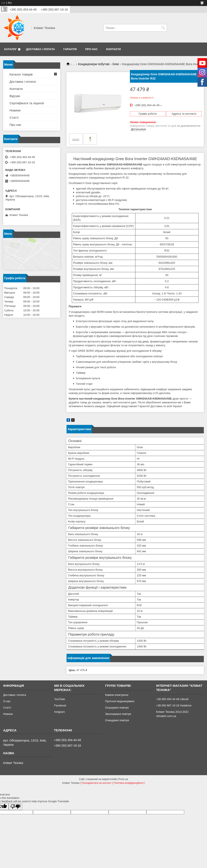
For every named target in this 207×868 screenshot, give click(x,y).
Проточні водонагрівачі (120, 701)
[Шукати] (163, 28)
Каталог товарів (21, 74)
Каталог (11, 49)
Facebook (60, 705)
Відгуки (15, 96)
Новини (15, 110)
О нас (7, 701)
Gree (116, 64)
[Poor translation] (15, 807)
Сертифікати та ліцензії (27, 103)
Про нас (91, 49)
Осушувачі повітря (117, 708)
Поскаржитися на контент (96, 783)
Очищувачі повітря (117, 720)
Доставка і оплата (41, 49)
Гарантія (70, 49)
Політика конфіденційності (129, 783)
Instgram (59, 712)
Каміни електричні (117, 695)
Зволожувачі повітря (118, 714)
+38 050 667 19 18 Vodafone (174, 705)
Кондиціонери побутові (94, 64)
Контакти (113, 49)
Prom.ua (123, 779)
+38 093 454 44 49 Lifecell (172, 699)
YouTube (59, 699)
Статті (14, 117)
